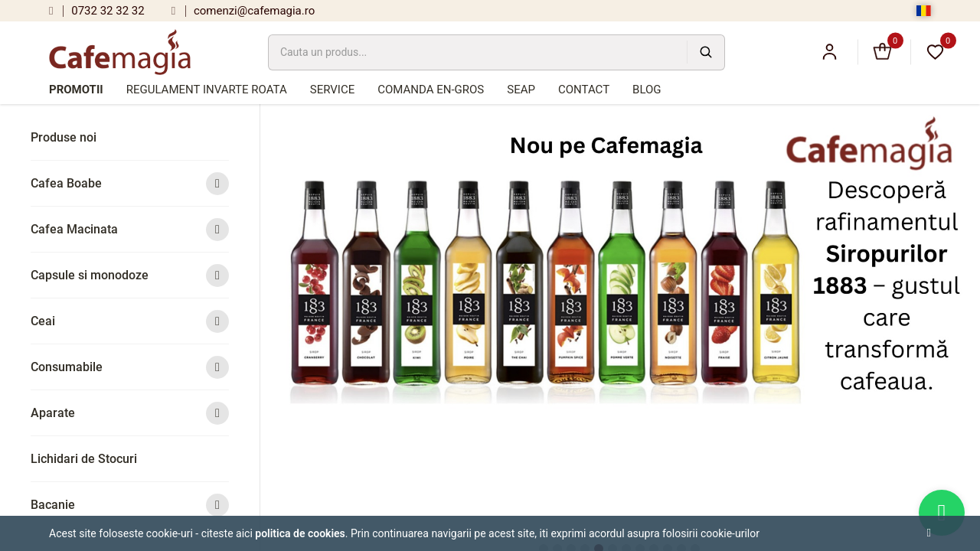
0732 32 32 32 (97, 11)
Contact (584, 90)
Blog (647, 90)
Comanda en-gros (431, 90)
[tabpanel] (621, 265)
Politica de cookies (300, 533)
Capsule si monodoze (130, 275)
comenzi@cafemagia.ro (243, 11)
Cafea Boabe (130, 183)
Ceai (130, 321)
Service (332, 90)
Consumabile (130, 367)
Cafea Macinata (130, 229)
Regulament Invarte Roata (207, 90)
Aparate (130, 413)
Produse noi (64, 137)
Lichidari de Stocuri (84, 459)
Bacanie (130, 505)
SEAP (521, 90)
